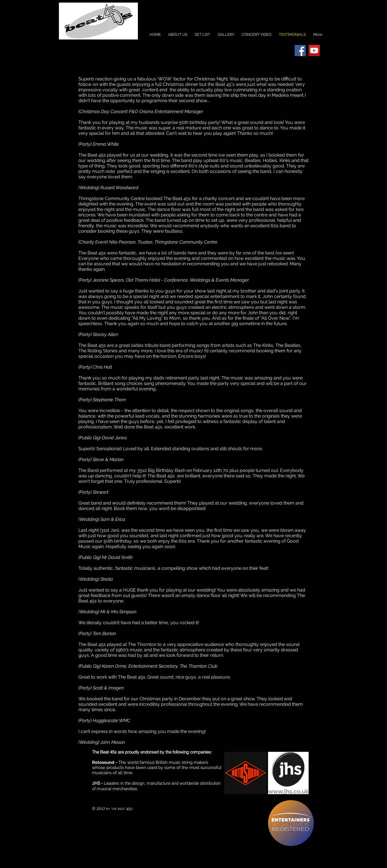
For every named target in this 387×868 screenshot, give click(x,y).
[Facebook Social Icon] (300, 51)
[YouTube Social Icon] (314, 51)
